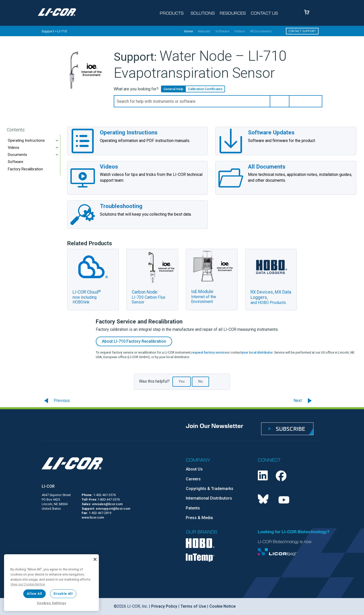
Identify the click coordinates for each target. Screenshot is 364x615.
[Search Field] (218, 101)
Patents (193, 508)
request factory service (209, 352)
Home (188, 31)
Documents (17, 155)
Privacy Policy (164, 606)
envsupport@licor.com (113, 509)
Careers (193, 479)
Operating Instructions (26, 141)
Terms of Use (193, 606)
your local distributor (257, 352)
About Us (194, 469)
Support (48, 31)
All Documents (261, 31)
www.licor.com (93, 517)
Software (222, 31)
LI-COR (48, 486)
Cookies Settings (52, 603)
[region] (51, 583)
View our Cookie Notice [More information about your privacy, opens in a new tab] (28, 584)
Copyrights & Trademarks (210, 489)
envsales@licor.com (107, 504)
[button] (280, 101)
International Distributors (209, 498)
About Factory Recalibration (134, 341)
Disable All (63, 594)
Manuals (204, 31)
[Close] (95, 559)
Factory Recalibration (25, 169)
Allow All (35, 594)
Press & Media (199, 518)
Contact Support (302, 31)
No (201, 382)
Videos (240, 31)
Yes (182, 382)
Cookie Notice (222, 606)
